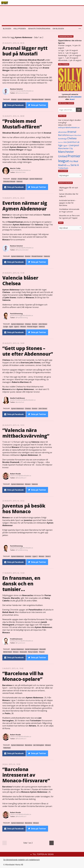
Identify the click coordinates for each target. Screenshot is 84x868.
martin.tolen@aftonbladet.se (20, 170)
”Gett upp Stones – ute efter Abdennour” (28, 351)
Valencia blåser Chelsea (20, 281)
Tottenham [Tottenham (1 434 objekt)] (63, 168)
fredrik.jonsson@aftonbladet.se (22, 641)
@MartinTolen (21, 172)
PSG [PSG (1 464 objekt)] (71, 161)
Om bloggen (58, 29)
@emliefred (20, 402)
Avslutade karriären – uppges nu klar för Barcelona (68, 203)
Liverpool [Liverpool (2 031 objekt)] (74, 145)
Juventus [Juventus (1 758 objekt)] (72, 142)
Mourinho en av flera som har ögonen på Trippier (69, 217)
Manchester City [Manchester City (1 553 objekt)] (65, 148)
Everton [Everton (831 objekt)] (61, 142)
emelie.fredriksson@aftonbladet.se (23, 400)
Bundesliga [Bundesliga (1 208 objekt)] (62, 139)
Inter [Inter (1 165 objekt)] (65, 142)
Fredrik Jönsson (16, 639)
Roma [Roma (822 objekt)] (68, 166)
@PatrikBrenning (22, 318)
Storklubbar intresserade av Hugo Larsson (69, 210)
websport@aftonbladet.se (69, 127)
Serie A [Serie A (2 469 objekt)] (75, 165)
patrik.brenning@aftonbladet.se (22, 315)
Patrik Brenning (16, 314)
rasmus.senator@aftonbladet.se (22, 91)
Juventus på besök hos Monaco (24, 509)
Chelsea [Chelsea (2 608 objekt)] (72, 138)
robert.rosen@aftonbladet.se (21, 476)
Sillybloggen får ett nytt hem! (69, 189)
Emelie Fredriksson (18, 398)
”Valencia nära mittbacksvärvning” (26, 433)
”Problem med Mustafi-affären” (22, 124)
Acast (72, 99)
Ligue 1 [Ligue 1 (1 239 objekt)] (66, 146)
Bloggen (7, 29)
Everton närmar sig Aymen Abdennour (25, 206)
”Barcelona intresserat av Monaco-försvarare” (26, 775)
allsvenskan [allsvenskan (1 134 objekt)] (63, 132)
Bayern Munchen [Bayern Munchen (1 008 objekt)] (75, 135)
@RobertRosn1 (21, 478)
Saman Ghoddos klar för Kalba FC (69, 195)
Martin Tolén (15, 168)
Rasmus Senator (17, 89)
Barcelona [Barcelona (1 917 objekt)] (63, 135)
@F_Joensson (20, 643)
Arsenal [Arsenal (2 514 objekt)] (72, 132)
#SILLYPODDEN (20, 29)
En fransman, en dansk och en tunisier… (21, 584)
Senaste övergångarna (39, 29)
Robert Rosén (15, 474)
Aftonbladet (76, 97)
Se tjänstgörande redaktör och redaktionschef (22, 860)
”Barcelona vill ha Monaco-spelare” (23, 676)
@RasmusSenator (22, 93)
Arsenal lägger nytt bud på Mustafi (25, 51)
